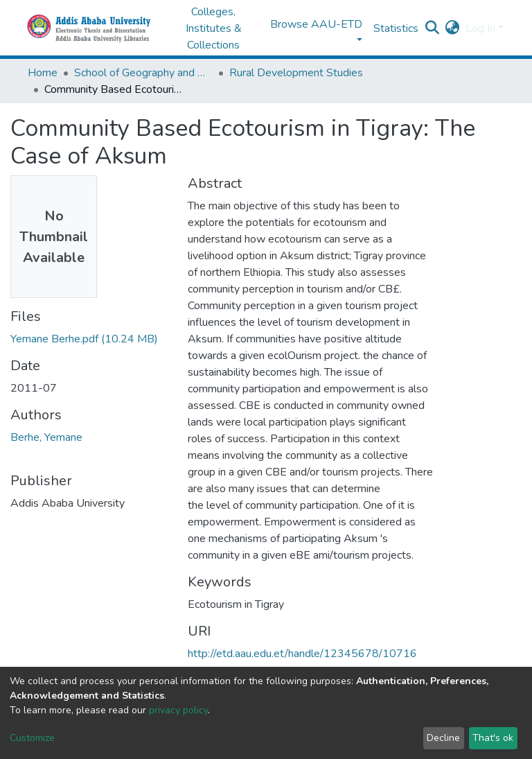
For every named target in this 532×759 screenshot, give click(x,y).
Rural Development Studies (296, 73)
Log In (480, 28)
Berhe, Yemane (46, 437)
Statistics (396, 28)
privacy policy (178, 710)
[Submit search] (433, 28)
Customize (32, 738)
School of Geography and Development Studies (143, 73)
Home (43, 73)
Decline (443, 738)
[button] (453, 28)
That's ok (493, 738)
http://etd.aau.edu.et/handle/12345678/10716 (302, 654)
